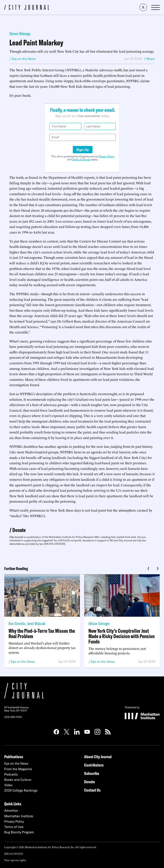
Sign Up (83, 150)
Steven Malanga (20, 33)
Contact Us (92, 790)
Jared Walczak (36, 623)
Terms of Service (81, 159)
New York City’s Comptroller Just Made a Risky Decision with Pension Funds (122, 636)
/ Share (149, 59)
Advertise (11, 811)
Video (8, 785)
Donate (19, 530)
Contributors (94, 765)
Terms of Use (14, 827)
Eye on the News (23, 662)
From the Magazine (18, 769)
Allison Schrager (99, 623)
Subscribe (92, 773)
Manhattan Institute (19, 816)
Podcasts (11, 774)
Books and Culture (18, 780)
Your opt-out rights (15, 860)
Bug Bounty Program (19, 832)
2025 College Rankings (21, 790)
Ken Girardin (17, 623)
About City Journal (98, 757)
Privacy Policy (106, 156)
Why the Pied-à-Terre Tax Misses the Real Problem (42, 633)
